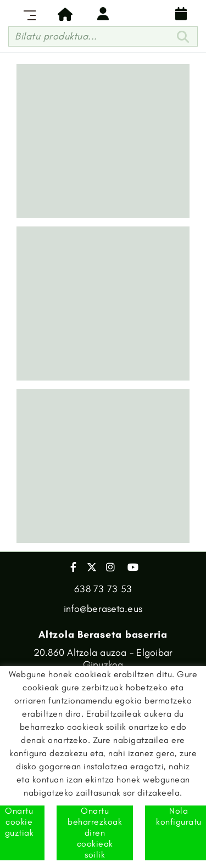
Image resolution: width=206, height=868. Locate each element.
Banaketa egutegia (181, 14)
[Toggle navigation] (27, 14)
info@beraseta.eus (103, 609)
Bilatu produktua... (56, 36)
